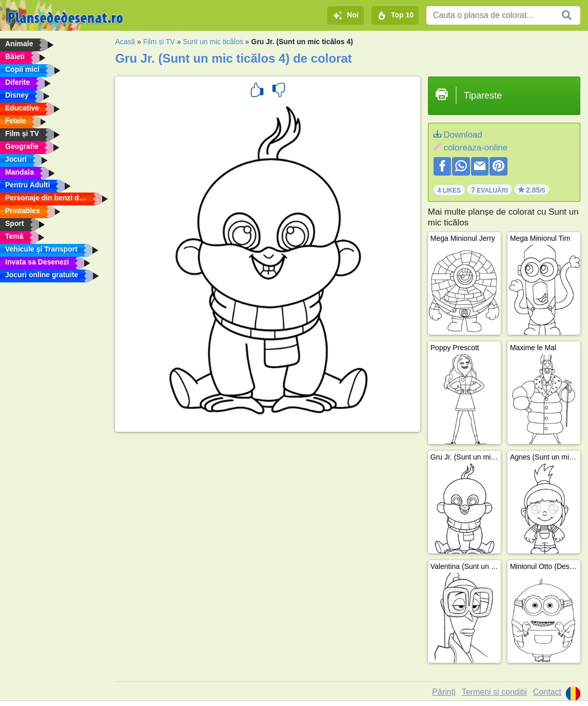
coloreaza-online (475, 148)
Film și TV (159, 42)
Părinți (444, 692)
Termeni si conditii (494, 692)
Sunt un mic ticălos (213, 42)
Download (463, 135)
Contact (547, 692)
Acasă (125, 42)
